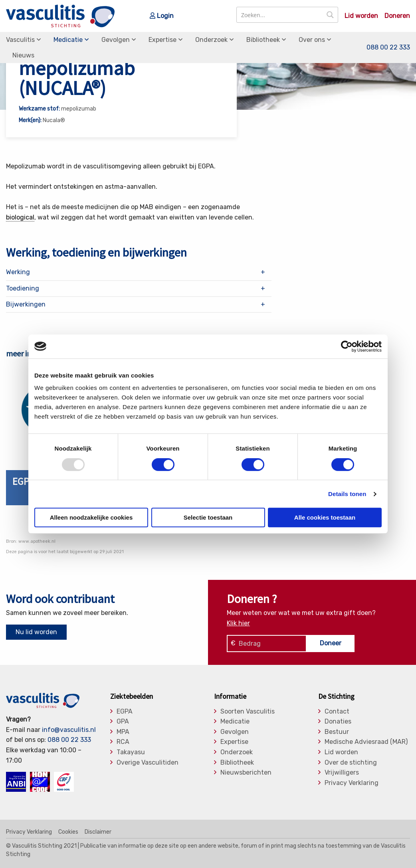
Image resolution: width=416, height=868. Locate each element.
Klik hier (238, 623)
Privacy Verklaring (352, 783)
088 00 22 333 (388, 47)
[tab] (139, 272)
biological (20, 217)
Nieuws (23, 55)
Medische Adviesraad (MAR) (366, 742)
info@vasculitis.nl (69, 730)
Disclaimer (98, 832)
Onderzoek (211, 40)
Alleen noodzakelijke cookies (91, 517)
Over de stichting (351, 763)
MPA (123, 732)
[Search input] (280, 15)
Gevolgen (116, 40)
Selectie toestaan (208, 517)
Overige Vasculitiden (148, 763)
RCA (123, 742)
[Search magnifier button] (330, 15)
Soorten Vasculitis (248, 712)
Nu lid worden (36, 632)
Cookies (68, 832)
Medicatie (68, 40)
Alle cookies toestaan (325, 517)
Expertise (162, 40)
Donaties (338, 722)
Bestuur (337, 732)
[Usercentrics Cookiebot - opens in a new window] (347, 346)
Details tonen (347, 494)
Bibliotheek (263, 40)
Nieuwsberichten (246, 773)
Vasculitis (20, 40)
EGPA (125, 712)
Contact (337, 712)
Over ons (312, 40)
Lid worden (361, 16)
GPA (123, 722)
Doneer (331, 643)
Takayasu (131, 752)
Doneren (397, 16)
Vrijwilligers (342, 773)
